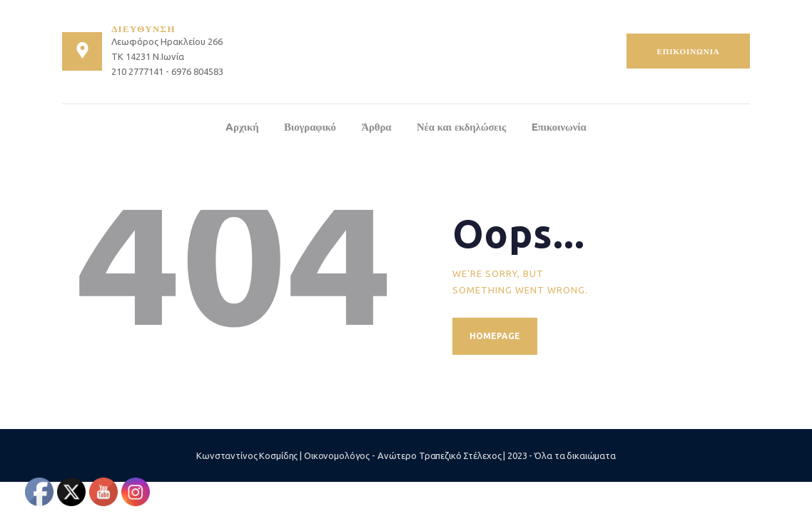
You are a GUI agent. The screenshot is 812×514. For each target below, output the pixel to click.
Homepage (495, 336)
